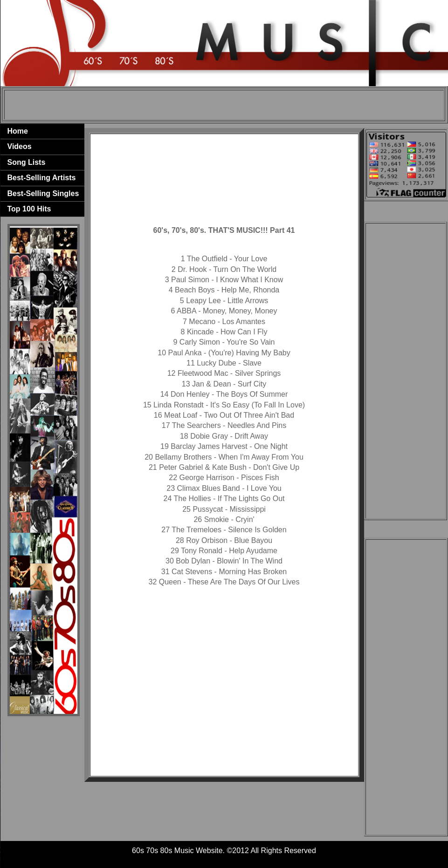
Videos (20, 146)
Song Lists (27, 162)
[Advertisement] (224, 105)
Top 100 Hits (29, 209)
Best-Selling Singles (43, 193)
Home (18, 131)
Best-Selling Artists (42, 178)
